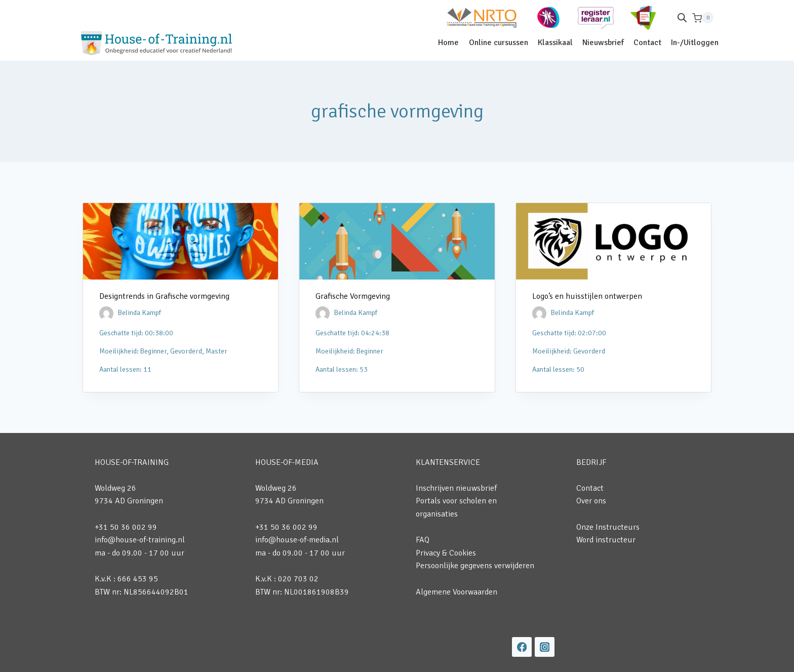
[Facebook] (522, 647)
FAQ (423, 540)
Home (448, 43)
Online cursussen (499, 43)
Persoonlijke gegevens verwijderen (475, 566)
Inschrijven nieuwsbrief (456, 488)
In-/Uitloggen (695, 43)
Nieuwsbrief (603, 43)
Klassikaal (555, 43)
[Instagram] (545, 647)
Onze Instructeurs (608, 527)
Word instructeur (606, 540)
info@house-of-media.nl (297, 540)
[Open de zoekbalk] (682, 18)
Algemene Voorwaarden (456, 592)
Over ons (591, 501)
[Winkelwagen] (703, 18)
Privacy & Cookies (446, 553)
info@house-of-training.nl (140, 540)
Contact (647, 43)
